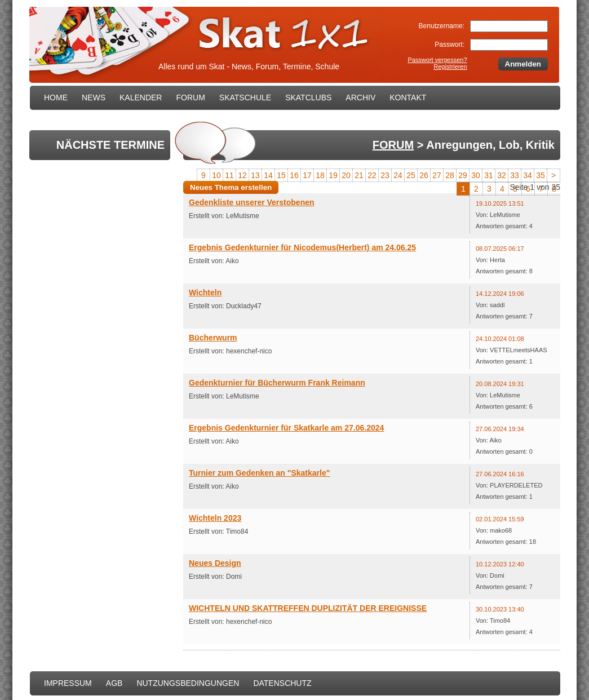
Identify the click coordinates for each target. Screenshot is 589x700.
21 (359, 175)
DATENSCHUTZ (282, 683)
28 (450, 175)
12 (242, 175)
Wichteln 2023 (215, 518)
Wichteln (205, 293)
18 (320, 175)
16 (294, 175)
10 (216, 175)
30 (476, 175)
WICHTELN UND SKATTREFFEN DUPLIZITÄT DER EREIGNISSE (308, 608)
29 (463, 175)
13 (255, 175)
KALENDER (141, 98)
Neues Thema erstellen (231, 187)
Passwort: (449, 45)
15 (281, 175)
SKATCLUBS (308, 98)
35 (541, 175)
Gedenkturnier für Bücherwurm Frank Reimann (277, 383)
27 (437, 175)
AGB (114, 683)
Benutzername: (442, 26)
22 (372, 175)
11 (229, 175)
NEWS (94, 98)
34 (528, 175)
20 (346, 175)
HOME (56, 98)
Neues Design (215, 563)
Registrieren (450, 67)
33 (515, 175)
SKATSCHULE (245, 98)
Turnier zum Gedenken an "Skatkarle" (259, 473)
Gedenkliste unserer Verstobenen (252, 202)
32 (502, 175)
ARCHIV (360, 98)
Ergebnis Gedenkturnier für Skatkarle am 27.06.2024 (286, 428)
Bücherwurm (213, 338)
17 (307, 175)
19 (333, 175)
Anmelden (523, 64)
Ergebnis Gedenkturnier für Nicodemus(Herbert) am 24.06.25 (302, 247)
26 (424, 175)
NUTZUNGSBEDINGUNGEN (188, 683)
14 (268, 175)
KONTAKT (408, 98)
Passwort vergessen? (437, 60)
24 (398, 175)
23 (385, 175)
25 (411, 175)
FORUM (190, 98)
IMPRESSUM (68, 683)
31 (489, 175)
